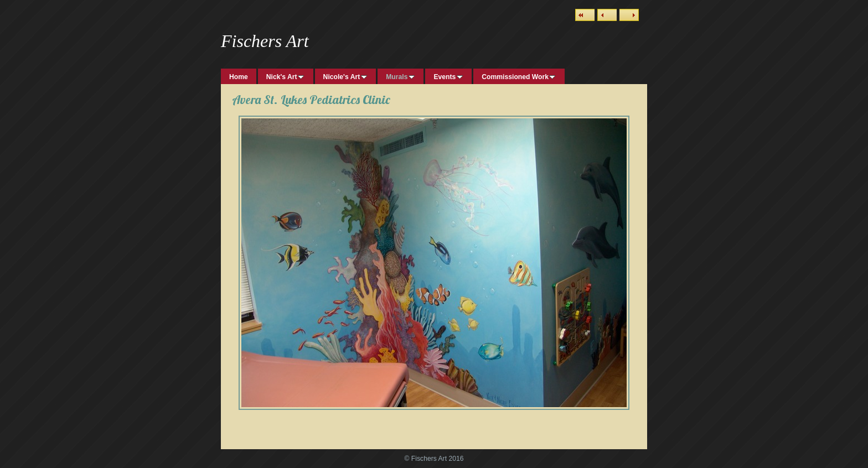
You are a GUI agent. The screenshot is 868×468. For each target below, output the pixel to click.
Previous (607, 15)
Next (629, 15)
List (585, 15)
